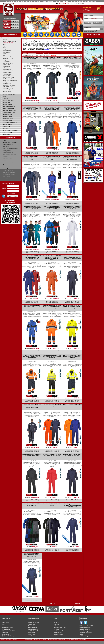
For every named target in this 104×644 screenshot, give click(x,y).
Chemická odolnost (8, 144)
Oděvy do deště (7, 49)
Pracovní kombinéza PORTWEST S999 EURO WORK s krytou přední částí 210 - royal (72, 108)
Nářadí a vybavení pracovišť (10, 123)
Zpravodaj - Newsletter (86, 633)
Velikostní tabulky (33, 627)
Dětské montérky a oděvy (9, 90)
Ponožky (5, 82)
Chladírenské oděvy (8, 79)
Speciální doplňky (7, 125)
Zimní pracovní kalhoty (8, 77)
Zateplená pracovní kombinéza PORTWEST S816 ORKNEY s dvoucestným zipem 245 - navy (72, 257)
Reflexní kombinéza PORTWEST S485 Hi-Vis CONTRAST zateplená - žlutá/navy (72, 356)
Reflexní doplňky (7, 74)
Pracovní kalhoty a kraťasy (9, 41)
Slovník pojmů (32, 626)
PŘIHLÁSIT (88, 23)
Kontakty (56, 622)
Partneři (30, 636)
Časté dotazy (31, 624)
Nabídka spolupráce (85, 628)
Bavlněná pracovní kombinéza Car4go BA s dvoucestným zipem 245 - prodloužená (72, 158)
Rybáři (4, 160)
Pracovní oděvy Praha (64, 640)
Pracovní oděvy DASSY (9, 95)
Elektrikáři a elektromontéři (9, 154)
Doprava (4, 626)
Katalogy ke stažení (85, 629)
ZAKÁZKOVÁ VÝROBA (9, 174)
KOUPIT (29, 98)
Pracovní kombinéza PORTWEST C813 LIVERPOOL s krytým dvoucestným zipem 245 (52, 108)
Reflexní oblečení (7, 73)
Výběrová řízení (58, 632)
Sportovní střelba (7, 164)
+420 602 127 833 (64, 4)
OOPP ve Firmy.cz (84, 636)
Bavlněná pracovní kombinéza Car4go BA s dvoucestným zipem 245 (52, 158)
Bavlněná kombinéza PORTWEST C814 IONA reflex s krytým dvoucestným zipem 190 (32, 257)
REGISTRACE (98, 23)
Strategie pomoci (58, 634)
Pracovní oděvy (7, 38)
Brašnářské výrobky (8, 117)
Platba (3, 624)
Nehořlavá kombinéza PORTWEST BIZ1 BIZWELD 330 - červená (52, 455)
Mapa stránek (31, 632)
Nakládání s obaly (58, 631)
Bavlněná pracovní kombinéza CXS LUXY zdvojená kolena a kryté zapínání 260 (52, 208)
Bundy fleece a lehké (8, 58)
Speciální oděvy (7, 91)
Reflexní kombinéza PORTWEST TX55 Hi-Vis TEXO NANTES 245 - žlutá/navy (72, 307)
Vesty (4, 55)
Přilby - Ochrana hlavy (8, 109)
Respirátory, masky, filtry (9, 113)
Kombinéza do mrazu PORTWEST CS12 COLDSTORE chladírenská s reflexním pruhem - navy (32, 406)
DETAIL (35, 98)
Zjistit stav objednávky (8, 636)
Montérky (5, 40)
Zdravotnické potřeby (8, 119)
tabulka (79, 55)
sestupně (48, 55)
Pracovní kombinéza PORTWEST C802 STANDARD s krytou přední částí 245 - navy (32, 108)
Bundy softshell (7, 60)
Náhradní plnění (6, 629)
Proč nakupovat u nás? (60, 627)
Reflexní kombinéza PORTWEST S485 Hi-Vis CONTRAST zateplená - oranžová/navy (32, 356)
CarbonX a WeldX (7, 133)
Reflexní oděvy (6, 99)
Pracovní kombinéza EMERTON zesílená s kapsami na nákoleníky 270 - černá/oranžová (72, 59)
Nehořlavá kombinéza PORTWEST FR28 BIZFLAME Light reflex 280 (52, 405)
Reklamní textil (6, 127)
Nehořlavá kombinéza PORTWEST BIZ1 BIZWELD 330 (72, 405)
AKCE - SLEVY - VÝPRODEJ (10, 131)
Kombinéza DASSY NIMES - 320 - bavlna (52, 505)
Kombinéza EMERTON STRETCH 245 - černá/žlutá (32, 58)
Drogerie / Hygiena (7, 121)
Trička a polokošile (7, 51)
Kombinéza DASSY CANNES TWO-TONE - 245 (32, 505)
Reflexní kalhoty (7, 69)
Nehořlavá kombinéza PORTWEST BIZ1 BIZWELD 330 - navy (72, 455)
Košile (4, 54)
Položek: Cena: (87, 9)
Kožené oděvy (6, 65)
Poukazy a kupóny (7, 134)
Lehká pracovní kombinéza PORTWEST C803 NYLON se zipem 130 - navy (32, 555)
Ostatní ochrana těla (8, 93)
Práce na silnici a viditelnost (10, 142)
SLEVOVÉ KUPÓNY (8, 176)
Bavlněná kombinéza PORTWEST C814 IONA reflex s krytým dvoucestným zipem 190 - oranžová (52, 258)
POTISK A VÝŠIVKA (8, 170)
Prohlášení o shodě (33, 631)
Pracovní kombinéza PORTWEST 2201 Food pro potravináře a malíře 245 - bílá (72, 208)
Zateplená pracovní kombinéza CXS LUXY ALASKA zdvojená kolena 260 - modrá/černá (32, 307)
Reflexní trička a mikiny (9, 71)
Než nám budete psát (33, 622)
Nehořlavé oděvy (7, 84)
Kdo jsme (56, 624)
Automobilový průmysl (8, 162)
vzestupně (42, 55)
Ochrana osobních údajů (8, 631)
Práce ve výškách (7, 115)
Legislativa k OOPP (33, 629)
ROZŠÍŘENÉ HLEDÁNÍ (90, 31)
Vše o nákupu (5, 622)
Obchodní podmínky (7, 627)
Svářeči (5, 140)
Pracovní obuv (6, 103)
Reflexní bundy (6, 68)
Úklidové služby (7, 150)
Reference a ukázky (59, 636)
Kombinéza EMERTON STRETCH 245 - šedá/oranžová (52, 58)
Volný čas (5, 129)
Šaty (4, 46)
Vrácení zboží (5, 634)
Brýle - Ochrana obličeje (9, 107)
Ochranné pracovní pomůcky (78, 640)
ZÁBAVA (5, 180)
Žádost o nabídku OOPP (86, 626)
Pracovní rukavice (7, 105)
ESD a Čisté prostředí (8, 152)
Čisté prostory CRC (8, 87)
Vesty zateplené (7, 57)
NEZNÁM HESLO (95, 19)
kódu (30, 55)
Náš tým (56, 626)
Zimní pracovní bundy (8, 76)
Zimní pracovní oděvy (8, 101)
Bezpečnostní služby (8, 166)
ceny (37, 55)
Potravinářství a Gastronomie (10, 148)
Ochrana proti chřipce (8, 168)
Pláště (4, 44)
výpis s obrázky (72, 55)
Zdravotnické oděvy (8, 63)
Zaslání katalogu (84, 631)
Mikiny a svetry (6, 52)
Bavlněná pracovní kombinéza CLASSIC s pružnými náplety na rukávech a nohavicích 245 (32, 208)
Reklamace (5, 632)
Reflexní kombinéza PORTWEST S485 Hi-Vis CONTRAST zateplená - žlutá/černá (52, 356)
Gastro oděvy (6, 62)
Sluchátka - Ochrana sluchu (10, 111)
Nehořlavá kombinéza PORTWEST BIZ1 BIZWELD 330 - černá (32, 455)
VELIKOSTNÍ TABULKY (9, 172)
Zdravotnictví (6, 146)
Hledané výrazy (32, 634)
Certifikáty (56, 629)
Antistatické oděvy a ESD (9, 85)
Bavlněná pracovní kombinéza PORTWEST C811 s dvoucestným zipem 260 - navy (72, 505)
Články (81, 634)
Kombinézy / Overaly (8, 43)
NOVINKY (5, 178)
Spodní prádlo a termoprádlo (10, 80)
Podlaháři (5, 156)
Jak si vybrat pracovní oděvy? (73, 40)
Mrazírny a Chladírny (8, 158)
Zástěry (5, 47)
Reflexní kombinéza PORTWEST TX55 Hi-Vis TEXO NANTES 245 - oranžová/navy (52, 307)
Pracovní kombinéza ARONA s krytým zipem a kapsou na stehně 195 (32, 158)
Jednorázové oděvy (8, 88)
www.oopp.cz (48, 49)
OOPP (25, 53)
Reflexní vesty (6, 66)
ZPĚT (52, 604)
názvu (33, 55)
